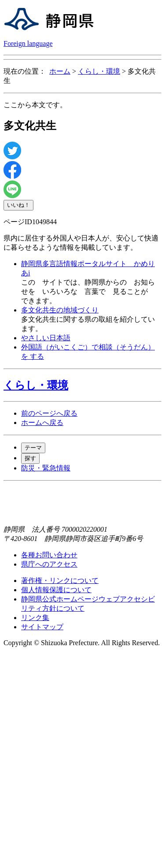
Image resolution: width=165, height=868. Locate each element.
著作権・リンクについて (60, 581)
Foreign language (28, 43)
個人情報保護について (56, 590)
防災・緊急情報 (46, 468)
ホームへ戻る (42, 423)
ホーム (60, 71)
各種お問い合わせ (49, 555)
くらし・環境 (99, 71)
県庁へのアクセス (49, 564)
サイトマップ (42, 627)
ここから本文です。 (35, 105)
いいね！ (18, 205)
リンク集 (35, 618)
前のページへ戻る (49, 413)
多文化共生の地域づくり (60, 310)
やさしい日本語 (46, 338)
